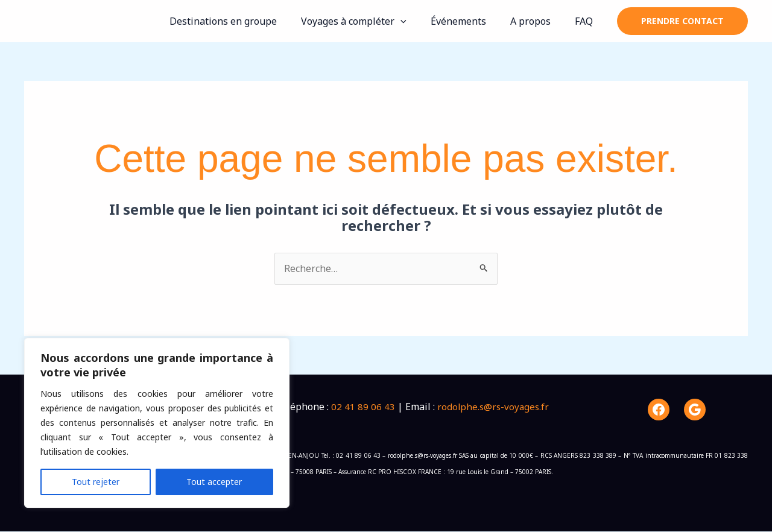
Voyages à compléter (371, 21)
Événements (470, 21)
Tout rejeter (96, 482)
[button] (417, 21)
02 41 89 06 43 (363, 407)
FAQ (586, 21)
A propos (538, 21)
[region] (157, 423)
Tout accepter (214, 482)
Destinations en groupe (245, 21)
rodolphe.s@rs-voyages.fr (495, 407)
